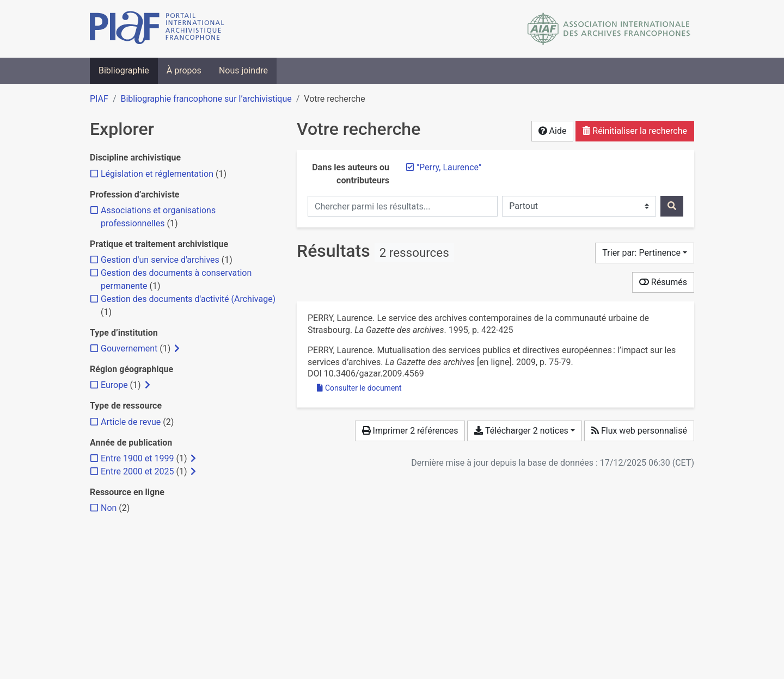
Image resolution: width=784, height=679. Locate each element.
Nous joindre (243, 70)
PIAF (99, 99)
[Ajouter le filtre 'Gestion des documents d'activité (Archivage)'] (188, 299)
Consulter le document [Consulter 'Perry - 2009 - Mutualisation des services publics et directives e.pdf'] (359, 388)
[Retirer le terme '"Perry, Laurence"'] (449, 167)
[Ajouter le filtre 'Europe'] (114, 385)
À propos (184, 70)
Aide (553, 131)
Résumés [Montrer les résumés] (663, 282)
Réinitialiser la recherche (635, 131)
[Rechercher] (672, 206)
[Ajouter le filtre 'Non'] (109, 508)
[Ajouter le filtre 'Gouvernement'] (129, 348)
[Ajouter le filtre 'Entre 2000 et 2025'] (137, 471)
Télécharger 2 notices (521, 431)
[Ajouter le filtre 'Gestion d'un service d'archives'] (160, 260)
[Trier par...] (645, 253)
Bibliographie (124, 70)
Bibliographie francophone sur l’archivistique (206, 99)
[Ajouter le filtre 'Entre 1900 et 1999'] (137, 458)
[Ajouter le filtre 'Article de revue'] (131, 422)
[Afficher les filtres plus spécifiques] (177, 349)
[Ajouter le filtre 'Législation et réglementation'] (157, 174)
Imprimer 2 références (410, 431)
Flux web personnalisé (639, 431)
